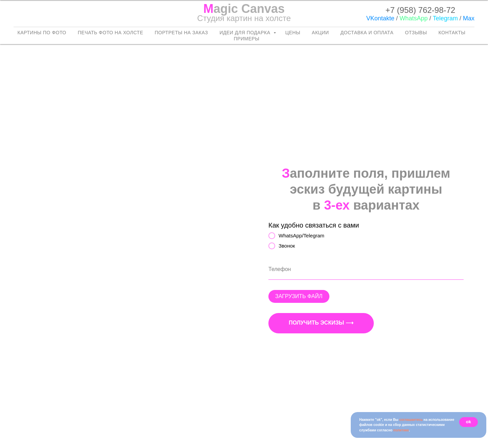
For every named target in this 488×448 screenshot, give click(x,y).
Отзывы (416, 33)
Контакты (452, 33)
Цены (293, 33)
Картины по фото (42, 33)
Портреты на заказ (181, 33)
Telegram (445, 18)
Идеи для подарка (246, 33)
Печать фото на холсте (111, 33)
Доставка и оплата (367, 33)
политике (401, 430)
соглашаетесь (411, 420)
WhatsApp (414, 18)
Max (469, 18)
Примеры (247, 39)
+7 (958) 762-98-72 (420, 10)
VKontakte (380, 18)
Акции (320, 33)
